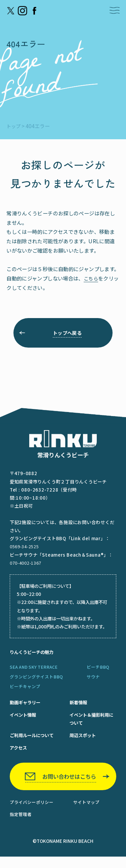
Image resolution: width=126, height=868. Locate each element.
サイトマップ (86, 813)
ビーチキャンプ (25, 692)
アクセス (19, 755)
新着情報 (75, 707)
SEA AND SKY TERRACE (35, 671)
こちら (91, 278)
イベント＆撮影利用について (89, 725)
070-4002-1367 (26, 566)
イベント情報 (24, 721)
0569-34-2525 (25, 550)
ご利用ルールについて (33, 742)
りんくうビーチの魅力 (33, 655)
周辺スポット (80, 742)
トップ (14, 126)
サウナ (93, 681)
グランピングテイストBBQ (36, 681)
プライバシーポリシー (32, 813)
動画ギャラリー (26, 707)
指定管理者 (21, 825)
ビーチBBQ (98, 671)
